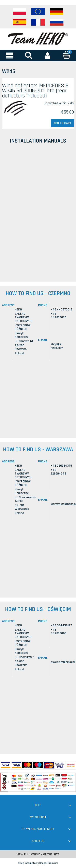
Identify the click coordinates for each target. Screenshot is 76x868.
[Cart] (66, 55)
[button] (10, 55)
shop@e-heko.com (57, 346)
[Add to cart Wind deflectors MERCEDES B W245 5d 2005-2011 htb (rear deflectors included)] (63, 123)
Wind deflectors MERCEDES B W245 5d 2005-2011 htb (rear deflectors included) (35, 91)
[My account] (48, 55)
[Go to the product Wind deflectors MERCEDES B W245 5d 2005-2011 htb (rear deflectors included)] (16, 109)
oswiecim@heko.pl (63, 662)
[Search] (29, 55)
